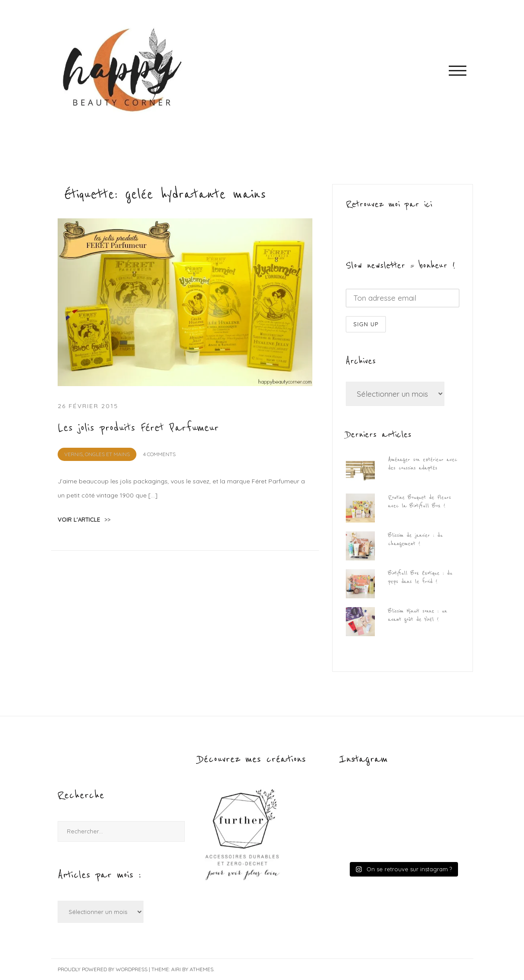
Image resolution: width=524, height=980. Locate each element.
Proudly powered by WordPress (103, 969)
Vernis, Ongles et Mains (97, 454)
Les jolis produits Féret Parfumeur (138, 428)
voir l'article (84, 519)
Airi (176, 969)
